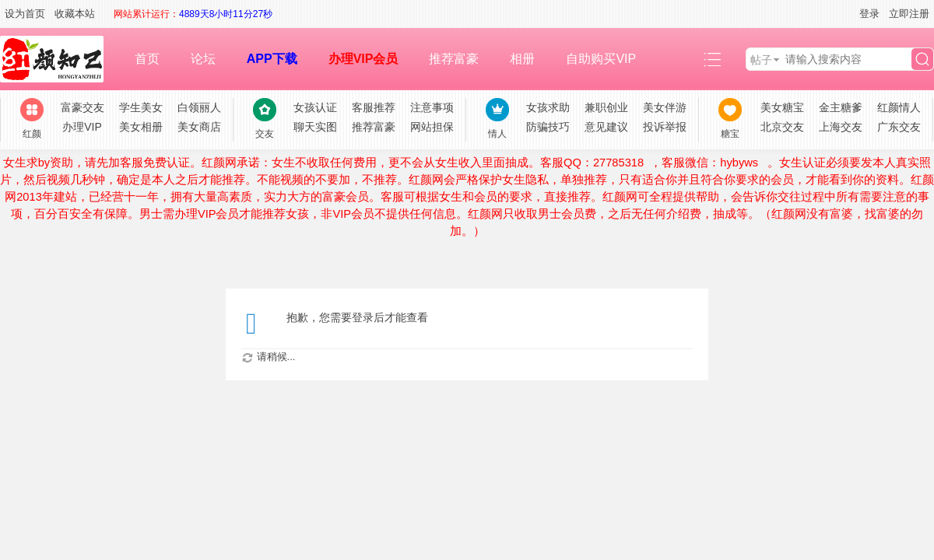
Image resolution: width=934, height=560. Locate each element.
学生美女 (141, 107)
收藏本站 (75, 14)
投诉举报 (665, 127)
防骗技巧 (548, 127)
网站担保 (432, 127)
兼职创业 (606, 107)
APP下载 (272, 59)
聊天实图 (315, 127)
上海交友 (841, 127)
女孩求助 (548, 107)
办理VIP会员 (363, 59)
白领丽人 (199, 107)
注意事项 (432, 107)
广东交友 (899, 127)
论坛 (203, 59)
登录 (869, 14)
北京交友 (782, 127)
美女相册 (141, 127)
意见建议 (606, 127)
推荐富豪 (454, 59)
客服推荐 (374, 107)
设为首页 (25, 14)
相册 (522, 59)
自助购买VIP (601, 59)
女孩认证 (315, 107)
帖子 (761, 60)
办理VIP (82, 127)
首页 (147, 59)
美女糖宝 (782, 107)
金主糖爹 (841, 107)
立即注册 (909, 14)
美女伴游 (665, 107)
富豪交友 (83, 107)
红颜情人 (899, 107)
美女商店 (199, 127)
